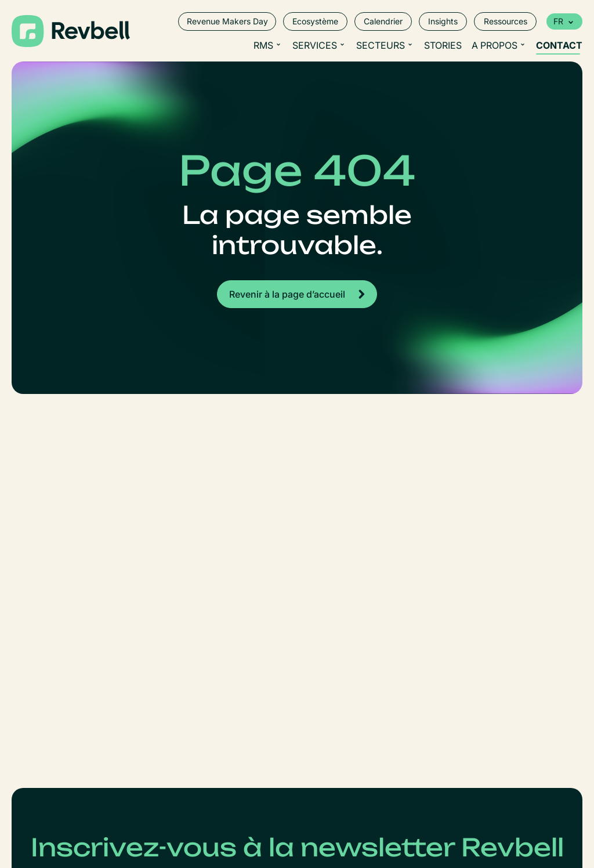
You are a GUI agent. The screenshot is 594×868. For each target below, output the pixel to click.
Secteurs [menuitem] (381, 45)
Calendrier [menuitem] (383, 21)
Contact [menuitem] (559, 45)
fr (558, 21)
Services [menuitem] (315, 45)
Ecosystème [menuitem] (315, 21)
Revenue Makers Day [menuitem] (227, 21)
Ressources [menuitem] (506, 21)
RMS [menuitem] (263, 45)
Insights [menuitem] (443, 21)
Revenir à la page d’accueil (287, 294)
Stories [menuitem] (443, 45)
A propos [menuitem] (495, 45)
